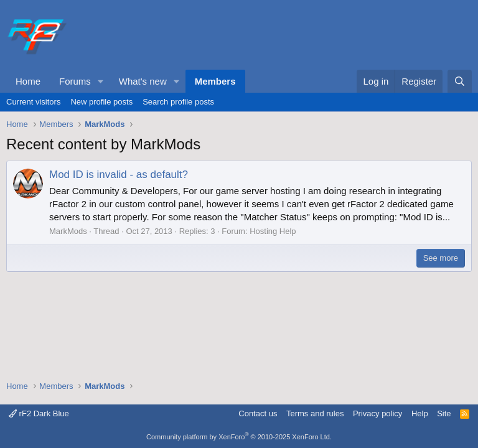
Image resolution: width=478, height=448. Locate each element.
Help (420, 413)
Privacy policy (377, 413)
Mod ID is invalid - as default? (119, 175)
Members (215, 81)
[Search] (460, 81)
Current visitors (33, 102)
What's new (143, 81)
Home (28, 81)
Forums (75, 81)
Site (444, 413)
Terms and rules (315, 413)
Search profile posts (178, 102)
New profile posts (101, 102)
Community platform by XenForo (239, 437)
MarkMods (68, 231)
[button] (101, 81)
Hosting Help (273, 231)
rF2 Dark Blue (39, 413)
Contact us (258, 413)
